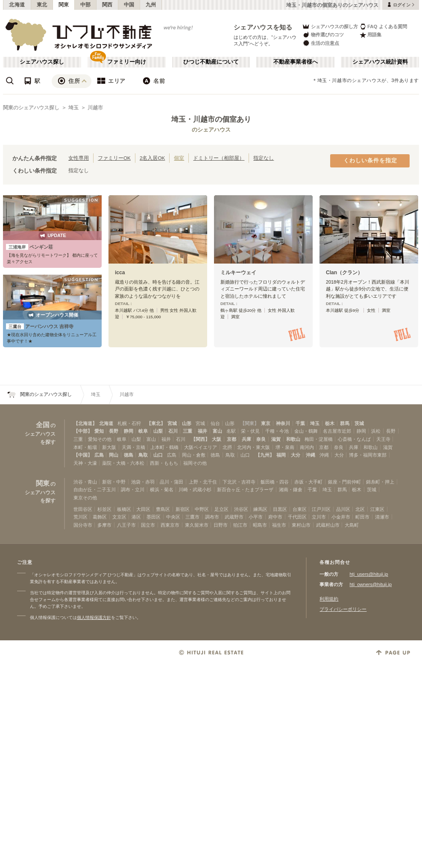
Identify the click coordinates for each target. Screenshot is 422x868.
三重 (188, 431)
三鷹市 (192, 517)
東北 (42, 5)
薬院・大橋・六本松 (123, 463)
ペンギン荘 (29, 247)
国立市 (148, 525)
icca (120, 273)
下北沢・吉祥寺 (239, 482)
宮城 (172, 423)
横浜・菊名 (162, 490)
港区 (136, 517)
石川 (173, 431)
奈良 (261, 439)
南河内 (307, 447)
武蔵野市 (234, 517)
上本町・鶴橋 (164, 447)
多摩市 (104, 525)
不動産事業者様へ (296, 62)
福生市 (279, 525)
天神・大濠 (85, 463)
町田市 (362, 517)
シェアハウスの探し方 (330, 26)
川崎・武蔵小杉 (195, 490)
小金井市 (341, 517)
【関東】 (249, 423)
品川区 (343, 509)
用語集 (371, 35)
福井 (202, 431)
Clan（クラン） (344, 273)
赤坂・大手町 (308, 482)
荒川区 (81, 517)
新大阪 (109, 447)
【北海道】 (85, 423)
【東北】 (156, 423)
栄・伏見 (250, 431)
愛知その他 (100, 439)
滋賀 (276, 439)
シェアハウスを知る (263, 27)
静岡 (129, 431)
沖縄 (311, 455)
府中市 (275, 517)
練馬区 (260, 509)
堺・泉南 (285, 447)
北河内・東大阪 (253, 447)
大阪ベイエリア (201, 447)
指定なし (264, 158)
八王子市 (126, 525)
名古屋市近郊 (337, 431)
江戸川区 (321, 509)
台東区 (300, 509)
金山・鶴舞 (306, 431)
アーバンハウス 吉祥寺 (40, 326)
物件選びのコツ (323, 35)
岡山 (114, 455)
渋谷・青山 (85, 482)
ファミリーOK (114, 158)
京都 (232, 439)
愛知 (99, 431)
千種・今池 (277, 431)
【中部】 (83, 431)
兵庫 (246, 439)
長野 (114, 431)
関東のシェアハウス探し (31, 108)
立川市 (319, 517)
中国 (129, 5)
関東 (64, 5)
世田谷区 (83, 509)
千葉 (300, 423)
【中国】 (83, 455)
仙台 (215, 423)
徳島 (129, 455)
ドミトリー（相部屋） (219, 158)
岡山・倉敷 (194, 455)
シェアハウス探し (42, 62)
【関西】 (200, 439)
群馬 (345, 423)
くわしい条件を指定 (370, 161)
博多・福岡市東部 (368, 455)
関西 (107, 5)
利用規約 (329, 599)
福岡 (281, 455)
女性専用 (79, 158)
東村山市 (301, 525)
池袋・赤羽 (143, 482)
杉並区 (104, 509)
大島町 (352, 525)
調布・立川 (133, 490)
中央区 (173, 517)
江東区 (377, 509)
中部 (86, 5)
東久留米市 (197, 525)
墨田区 (154, 517)
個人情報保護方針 (94, 617)
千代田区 (297, 517)
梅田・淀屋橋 (319, 439)
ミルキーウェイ (238, 273)
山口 (158, 455)
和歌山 (293, 439)
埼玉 (73, 108)
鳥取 (143, 455)
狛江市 (240, 525)
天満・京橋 (133, 447)
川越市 (95, 108)
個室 (179, 158)
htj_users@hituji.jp (369, 574)
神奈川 (283, 423)
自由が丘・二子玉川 (95, 490)
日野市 (221, 525)
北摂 (227, 447)
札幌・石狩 (129, 423)
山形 (187, 423)
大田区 (143, 509)
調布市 (212, 517)
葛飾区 (100, 517)
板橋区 (124, 509)
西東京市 (170, 525)
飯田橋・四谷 (275, 482)
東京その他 (85, 498)
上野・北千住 (203, 482)
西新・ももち (164, 463)
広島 (99, 455)
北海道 (17, 5)
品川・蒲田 (171, 482)
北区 (360, 509)
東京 (266, 423)
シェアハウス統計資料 (380, 62)
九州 (151, 5)
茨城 (359, 423)
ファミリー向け (127, 62)
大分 (296, 455)
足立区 (221, 509)
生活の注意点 (321, 43)
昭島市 (260, 525)
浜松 (376, 431)
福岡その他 (195, 463)
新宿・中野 (114, 482)
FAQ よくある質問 (383, 26)
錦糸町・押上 (380, 482)
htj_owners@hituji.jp (371, 584)
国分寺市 (83, 525)
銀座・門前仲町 (344, 482)
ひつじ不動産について (211, 62)
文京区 (119, 517)
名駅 (231, 431)
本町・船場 (85, 447)
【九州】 (265, 455)
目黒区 (280, 509)
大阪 (217, 439)
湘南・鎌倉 (291, 490)
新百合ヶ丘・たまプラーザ (245, 490)
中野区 (202, 509)
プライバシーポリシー (343, 609)
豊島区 (163, 509)
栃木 (330, 423)
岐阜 (143, 431)
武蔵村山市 (328, 525)
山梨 (158, 431)
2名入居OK (152, 158)
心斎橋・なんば (354, 439)
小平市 (256, 517)
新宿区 (183, 509)
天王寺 (383, 439)
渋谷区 (241, 509)
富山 (217, 431)
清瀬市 (382, 517)
